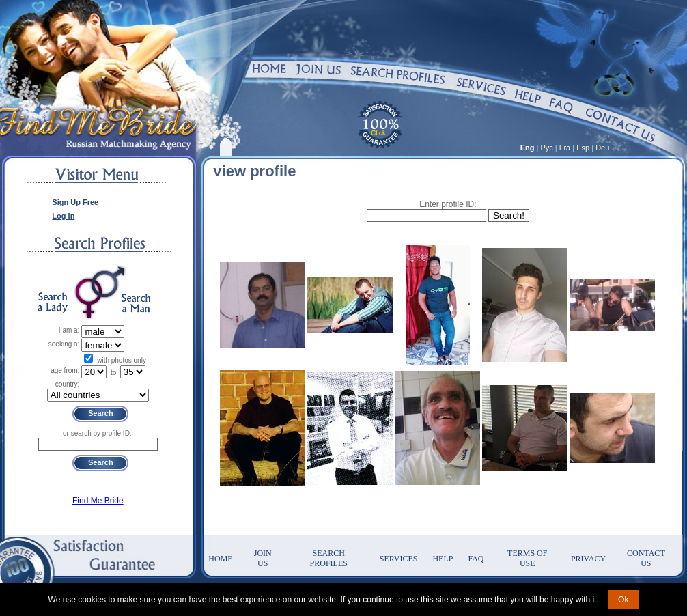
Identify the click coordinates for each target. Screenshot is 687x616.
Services (399, 559)
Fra (565, 148)
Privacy (588, 559)
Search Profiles (329, 558)
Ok (623, 600)
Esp (583, 148)
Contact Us (646, 558)
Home (220, 559)
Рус (547, 148)
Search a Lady (53, 303)
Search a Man (136, 303)
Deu (602, 148)
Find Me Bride (98, 501)
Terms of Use (527, 558)
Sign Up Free (75, 202)
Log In (63, 216)
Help (443, 559)
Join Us (263, 558)
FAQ (476, 559)
